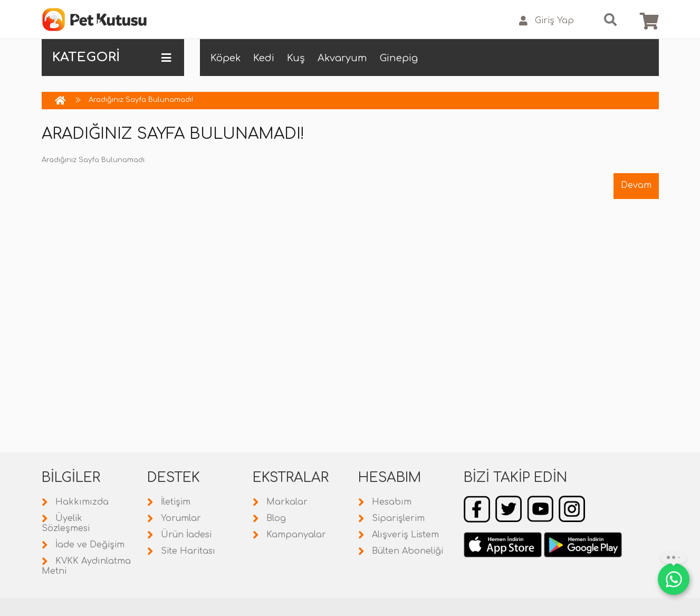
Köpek (226, 58)
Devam (636, 185)
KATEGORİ (112, 58)
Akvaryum (342, 58)
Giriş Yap (546, 21)
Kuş (296, 58)
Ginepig (399, 58)
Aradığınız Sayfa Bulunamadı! (141, 100)
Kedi (264, 58)
